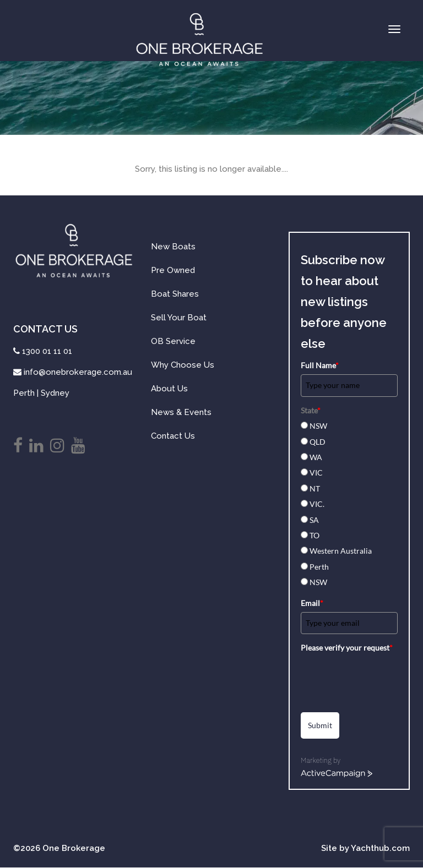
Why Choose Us (183, 365)
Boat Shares (175, 294)
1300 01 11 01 (47, 351)
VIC (316, 473)
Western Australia (341, 551)
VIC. (317, 504)
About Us (169, 389)
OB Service (173, 341)
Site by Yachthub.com (365, 848)
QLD (318, 442)
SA (314, 520)
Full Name (320, 365)
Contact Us (173, 436)
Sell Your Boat (179, 318)
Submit (320, 725)
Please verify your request (347, 648)
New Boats (173, 247)
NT (315, 488)
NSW (318, 426)
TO (314, 535)
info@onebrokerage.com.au (78, 372)
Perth (319, 567)
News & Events (181, 412)
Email (312, 603)
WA (316, 457)
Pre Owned (173, 270)
